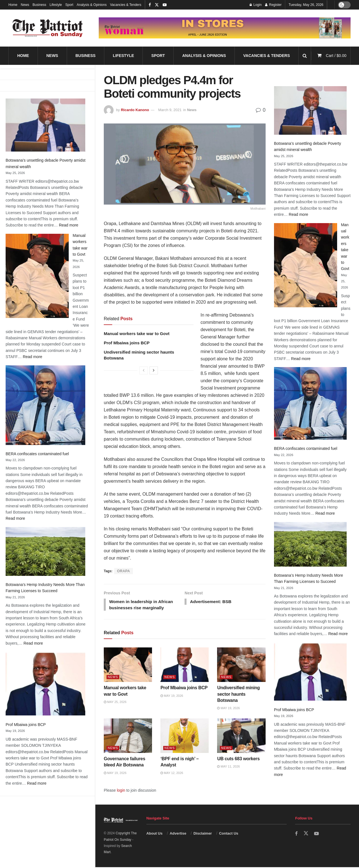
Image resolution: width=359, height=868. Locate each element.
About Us (155, 834)
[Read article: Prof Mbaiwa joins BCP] (185, 666)
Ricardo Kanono (135, 110)
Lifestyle (56, 5)
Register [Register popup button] (273, 5)
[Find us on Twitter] (306, 834)
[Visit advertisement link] (225, 28)
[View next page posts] (154, 370)
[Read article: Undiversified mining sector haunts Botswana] (241, 666)
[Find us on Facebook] (296, 834)
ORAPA (123, 571)
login (121, 791)
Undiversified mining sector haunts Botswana (238, 695)
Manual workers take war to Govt (137, 334)
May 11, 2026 (228, 767)
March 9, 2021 (170, 110)
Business (39, 5)
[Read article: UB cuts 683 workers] (241, 737)
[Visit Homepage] (48, 28)
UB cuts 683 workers (238, 760)
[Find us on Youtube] (317, 834)
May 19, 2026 (172, 697)
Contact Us (229, 834)
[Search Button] (305, 56)
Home (13, 5)
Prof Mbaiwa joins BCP (26, 725)
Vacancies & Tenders (126, 5)
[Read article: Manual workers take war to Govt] (128, 666)
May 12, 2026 (172, 774)
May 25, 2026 (115, 703)
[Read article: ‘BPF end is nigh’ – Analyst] (185, 737)
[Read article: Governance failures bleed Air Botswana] (128, 737)
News (25, 5)
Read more (69, 225)
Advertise (178, 834)
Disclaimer (203, 834)
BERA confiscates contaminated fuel (37, 454)
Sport (69, 5)
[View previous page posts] (144, 370)
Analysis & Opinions (92, 5)
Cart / (336, 56)
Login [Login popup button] (256, 5)
